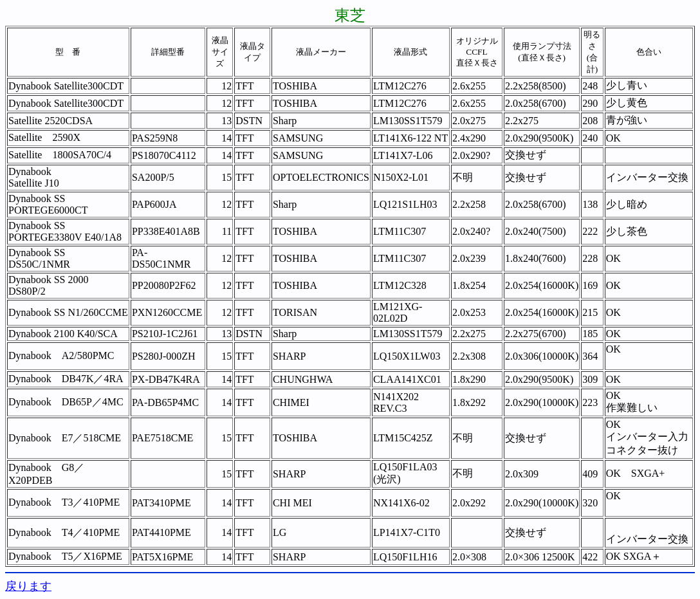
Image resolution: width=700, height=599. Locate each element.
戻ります (28, 586)
